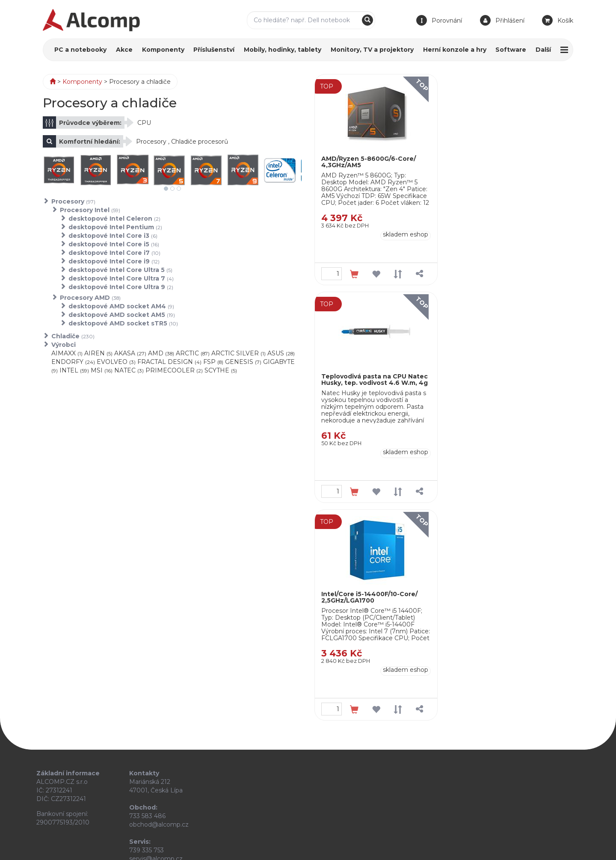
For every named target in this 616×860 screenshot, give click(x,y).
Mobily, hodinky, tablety (283, 50)
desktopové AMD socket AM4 (121, 306)
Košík (565, 21)
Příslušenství (214, 50)
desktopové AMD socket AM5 (122, 315)
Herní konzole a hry (455, 50)
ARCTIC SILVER (238, 353)
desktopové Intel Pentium (115, 227)
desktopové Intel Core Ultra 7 (121, 278)
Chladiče (73, 336)
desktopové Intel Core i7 (114, 253)
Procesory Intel (90, 210)
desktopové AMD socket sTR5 (123, 323)
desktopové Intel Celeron (114, 219)
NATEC (129, 370)
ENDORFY (73, 362)
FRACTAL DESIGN (169, 362)
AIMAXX (67, 353)
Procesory (73, 201)
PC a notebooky (80, 50)
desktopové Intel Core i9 (114, 261)
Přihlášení (510, 21)
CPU (144, 123)
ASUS (281, 353)
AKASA (130, 353)
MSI (102, 370)
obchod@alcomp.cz (159, 825)
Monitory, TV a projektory (372, 50)
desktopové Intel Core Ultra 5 (120, 270)
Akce (124, 50)
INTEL (74, 370)
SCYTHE (221, 370)
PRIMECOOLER (174, 370)
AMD (161, 353)
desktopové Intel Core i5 (114, 244)
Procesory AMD (90, 298)
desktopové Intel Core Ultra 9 (121, 287)
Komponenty (163, 50)
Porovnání (447, 21)
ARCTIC (193, 353)
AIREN (98, 353)
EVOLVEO (116, 362)
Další (543, 50)
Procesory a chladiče (140, 82)
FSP (213, 362)
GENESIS (243, 362)
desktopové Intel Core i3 (113, 236)
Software (511, 50)
